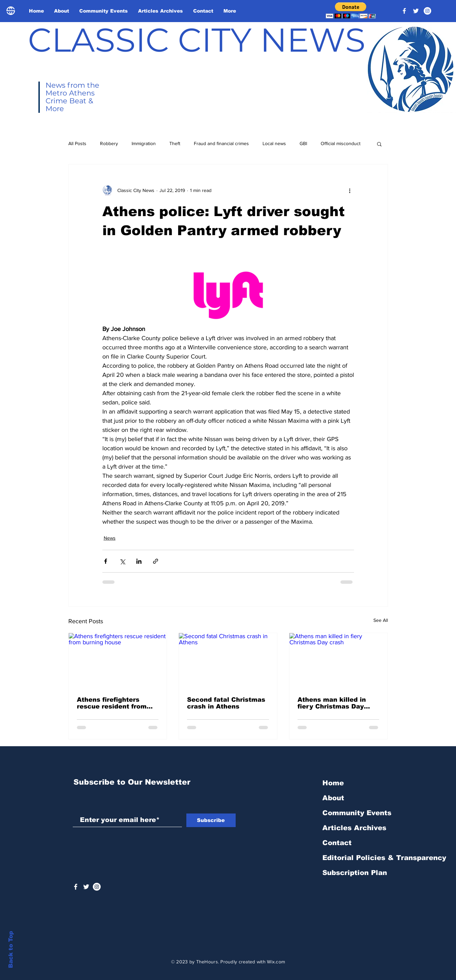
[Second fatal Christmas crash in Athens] (228, 661)
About (333, 798)
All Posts (77, 143)
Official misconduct (341, 143)
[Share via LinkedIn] (139, 561)
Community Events (357, 813)
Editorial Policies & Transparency (384, 858)
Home (333, 783)
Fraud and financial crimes (221, 143)
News (110, 538)
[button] (351, 10)
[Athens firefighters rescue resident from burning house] (118, 661)
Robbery (109, 143)
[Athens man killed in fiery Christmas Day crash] (339, 661)
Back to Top (11, 950)
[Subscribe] (211, 820)
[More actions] (350, 190)
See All (381, 620)
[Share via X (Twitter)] (122, 561)
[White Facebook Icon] (76, 887)
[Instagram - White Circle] (427, 11)
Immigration (144, 143)
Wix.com (276, 962)
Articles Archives (354, 828)
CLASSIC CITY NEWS (197, 40)
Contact (337, 843)
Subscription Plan (355, 873)
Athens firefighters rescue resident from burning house (112, 703)
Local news (274, 143)
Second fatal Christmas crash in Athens (226, 703)
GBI (303, 143)
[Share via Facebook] (106, 561)
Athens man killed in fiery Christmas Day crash (332, 703)
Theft (175, 143)
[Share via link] (156, 561)
